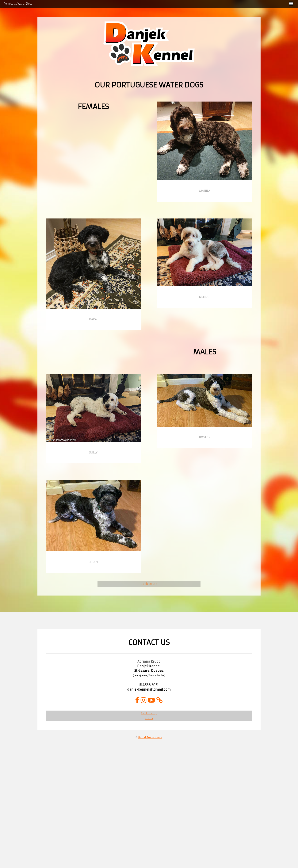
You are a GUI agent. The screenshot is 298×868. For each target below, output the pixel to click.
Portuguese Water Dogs (18, 4)
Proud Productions (150, 737)
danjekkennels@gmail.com (149, 689)
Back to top (149, 584)
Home (149, 718)
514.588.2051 (149, 685)
